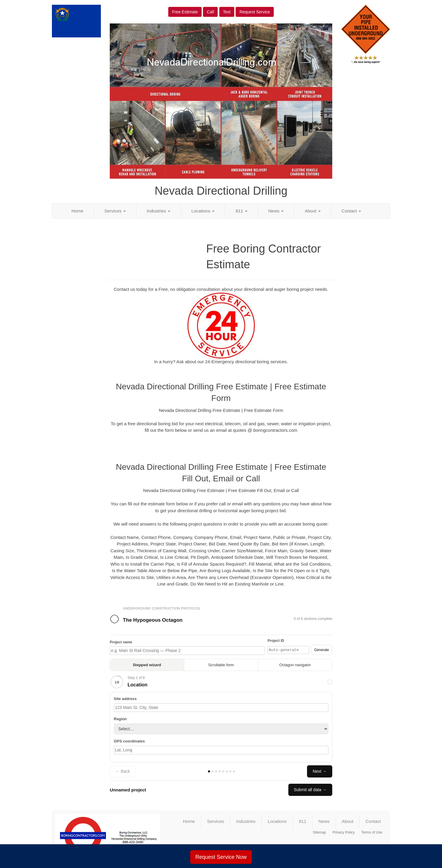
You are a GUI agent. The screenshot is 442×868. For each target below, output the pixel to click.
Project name (121, 642)
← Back (123, 771)
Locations (203, 211)
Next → (320, 771)
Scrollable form (221, 665)
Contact (352, 211)
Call (210, 12)
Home (77, 211)
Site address (125, 699)
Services (115, 211)
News (276, 211)
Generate (322, 650)
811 (241, 211)
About (313, 211)
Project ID (276, 641)
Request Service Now (221, 857)
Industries (159, 211)
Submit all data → (310, 790)
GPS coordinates (129, 741)
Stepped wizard (147, 665)
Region (120, 719)
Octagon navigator (295, 665)
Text (227, 12)
